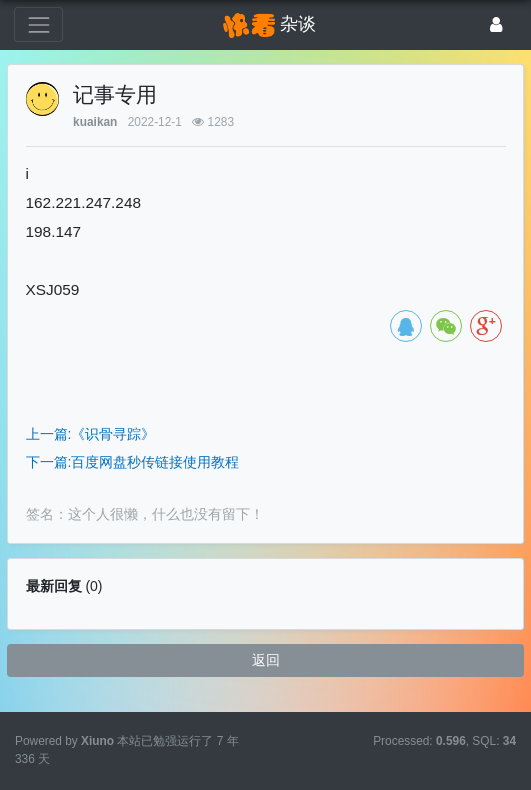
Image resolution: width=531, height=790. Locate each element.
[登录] (496, 24)
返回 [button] (266, 660)
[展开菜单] (38, 24)
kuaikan (95, 122)
